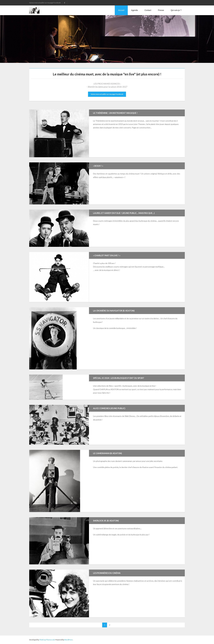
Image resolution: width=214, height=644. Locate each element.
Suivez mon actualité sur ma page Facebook (107, 94)
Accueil (121, 10)
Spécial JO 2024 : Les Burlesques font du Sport (119, 378)
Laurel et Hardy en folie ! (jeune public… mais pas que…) (124, 213)
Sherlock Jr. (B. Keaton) (106, 521)
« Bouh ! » (98, 166)
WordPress (69, 640)
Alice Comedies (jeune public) (109, 408)
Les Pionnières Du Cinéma (107, 573)
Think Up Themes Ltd (47, 640)
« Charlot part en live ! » (107, 255)
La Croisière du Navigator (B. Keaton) (114, 311)
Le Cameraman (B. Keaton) (107, 453)
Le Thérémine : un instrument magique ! (115, 113)
